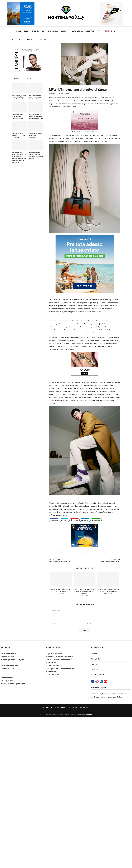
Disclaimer (95, 669)
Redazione (53, 93)
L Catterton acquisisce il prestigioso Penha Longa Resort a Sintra (19, 97)
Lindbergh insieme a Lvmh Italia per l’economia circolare (18, 116)
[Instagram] (106, 31)
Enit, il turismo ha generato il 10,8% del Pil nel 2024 (18, 135)
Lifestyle (90, 31)
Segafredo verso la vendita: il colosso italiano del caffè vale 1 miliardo (36, 156)
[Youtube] (112, 31)
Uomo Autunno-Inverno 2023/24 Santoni (75, 552)
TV (99, 31)
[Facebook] (104, 31)
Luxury (64, 31)
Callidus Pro (89, 714)
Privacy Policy (96, 659)
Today (27, 31)
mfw (51, 552)
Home (19, 31)
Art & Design (77, 31)
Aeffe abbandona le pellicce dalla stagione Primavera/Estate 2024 (36, 116)
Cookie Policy (96, 664)
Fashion (36, 31)
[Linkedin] (109, 31)
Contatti (94, 654)
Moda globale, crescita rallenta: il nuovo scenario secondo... (85, 591)
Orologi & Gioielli (50, 31)
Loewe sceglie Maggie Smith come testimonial (35, 135)
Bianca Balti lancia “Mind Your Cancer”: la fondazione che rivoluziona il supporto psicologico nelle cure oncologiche (19, 157)
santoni (58, 552)
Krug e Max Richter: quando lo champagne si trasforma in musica (35, 97)
